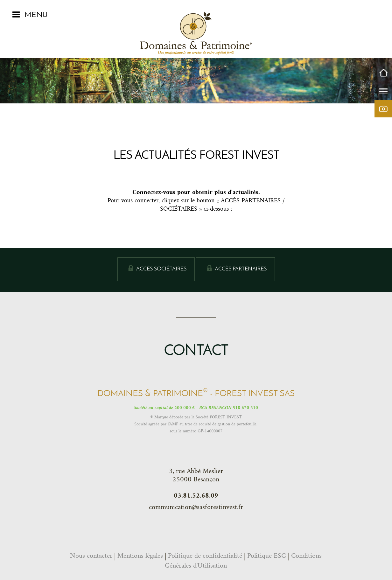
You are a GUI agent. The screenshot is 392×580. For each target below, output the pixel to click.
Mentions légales (140, 556)
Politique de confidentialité (205, 556)
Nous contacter (91, 556)
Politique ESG (267, 556)
